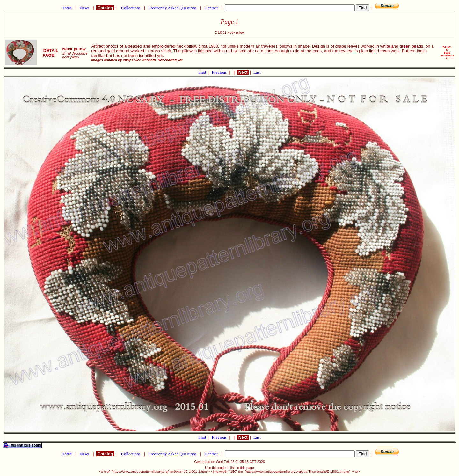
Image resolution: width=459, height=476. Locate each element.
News (85, 8)
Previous (220, 72)
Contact (211, 8)
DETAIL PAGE (50, 53)
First (203, 72)
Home (66, 8)
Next (243, 72)
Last (257, 72)
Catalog (105, 8)
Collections (131, 8)
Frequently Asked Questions (172, 8)
